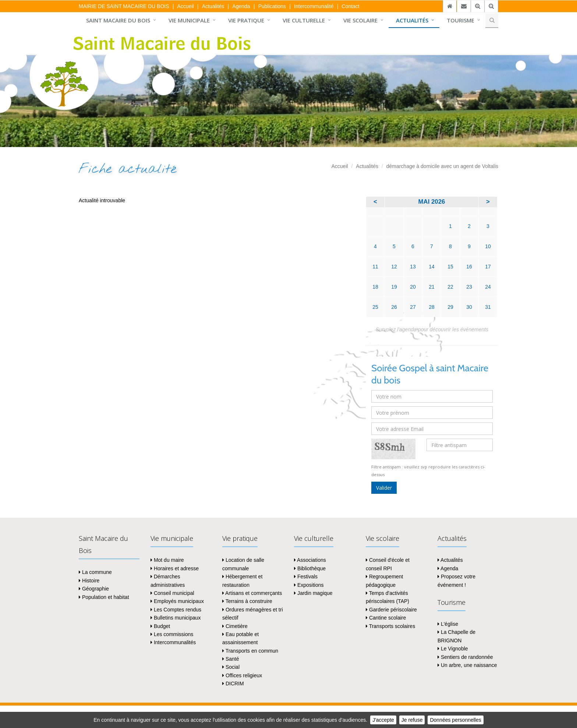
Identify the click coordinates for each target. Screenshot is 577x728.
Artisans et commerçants (252, 593)
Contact (350, 6)
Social (231, 667)
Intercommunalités (173, 642)
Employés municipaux (177, 601)
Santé (231, 659)
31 (488, 307)
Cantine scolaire (386, 618)
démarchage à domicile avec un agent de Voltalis (442, 166)
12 (394, 267)
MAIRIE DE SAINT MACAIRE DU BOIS (124, 6)
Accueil (186, 6)
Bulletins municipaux (176, 618)
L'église (448, 624)
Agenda (241, 6)
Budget (160, 626)
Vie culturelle (304, 20)
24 (488, 287)
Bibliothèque (310, 568)
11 (375, 267)
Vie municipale (189, 20)
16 (469, 267)
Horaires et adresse (175, 568)
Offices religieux (242, 675)
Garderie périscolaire (391, 610)
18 (375, 287)
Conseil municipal (172, 593)
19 (394, 287)
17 (488, 267)
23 (469, 287)
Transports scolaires (390, 626)
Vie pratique (246, 20)
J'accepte (383, 720)
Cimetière (235, 626)
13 (413, 267)
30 (469, 307)
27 (413, 307)
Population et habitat (104, 597)
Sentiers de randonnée (465, 657)
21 (432, 287)
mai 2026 (432, 202)
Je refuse (412, 720)
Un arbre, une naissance (467, 665)
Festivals (306, 577)
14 (432, 267)
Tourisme (461, 20)
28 (432, 307)
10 (488, 246)
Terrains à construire (247, 601)
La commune (95, 572)
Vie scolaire (360, 20)
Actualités (213, 6)
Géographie (94, 589)
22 (450, 287)
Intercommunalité (314, 6)
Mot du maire (167, 560)
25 (375, 307)
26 (394, 307)
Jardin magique (313, 593)
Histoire (89, 581)
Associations (310, 560)
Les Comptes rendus (176, 610)
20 (413, 287)
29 (450, 307)
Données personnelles (455, 720)
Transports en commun (250, 651)
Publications (272, 6)
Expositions (309, 585)
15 (450, 267)
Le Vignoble (453, 649)
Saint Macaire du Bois (118, 20)
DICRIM (233, 684)
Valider (384, 488)
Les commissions (172, 634)
